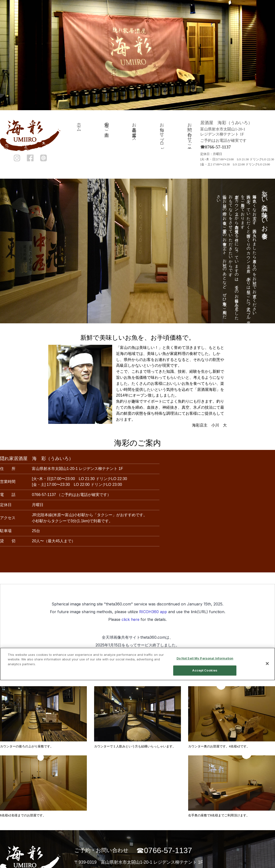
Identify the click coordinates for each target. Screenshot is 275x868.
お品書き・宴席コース (134, 129)
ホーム (79, 125)
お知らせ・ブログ (162, 134)
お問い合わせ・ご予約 (190, 132)
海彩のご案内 (107, 125)
